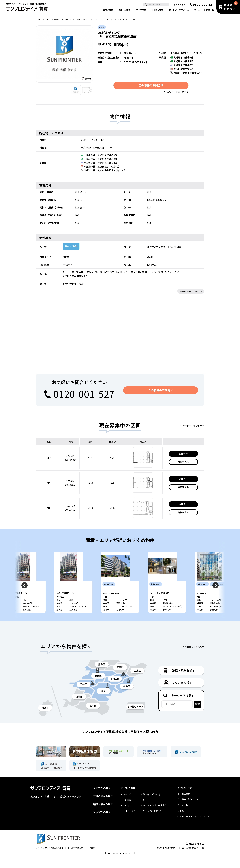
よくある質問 (184, 804)
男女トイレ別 (71, 247)
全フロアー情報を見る (194, 427)
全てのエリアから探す (193, 657)
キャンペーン (204, 10)
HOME (38, 19)
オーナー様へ (180, 5)
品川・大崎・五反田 (85, 19)
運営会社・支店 (185, 798)
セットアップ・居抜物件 (155, 816)
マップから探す (102, 822)
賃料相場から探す (103, 806)
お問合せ (183, 455)
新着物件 (127, 805)
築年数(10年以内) (152, 805)
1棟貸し (127, 816)
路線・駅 (124, 10)
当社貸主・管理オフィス (189, 809)
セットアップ (179, 10)
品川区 (68, 19)
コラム (181, 821)
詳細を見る (183, 463)
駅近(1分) (148, 810)
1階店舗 (127, 810)
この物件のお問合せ (151, 86)
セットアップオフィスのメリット (193, 827)
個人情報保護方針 (75, 858)
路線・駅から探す (103, 814)
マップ (141, 10)
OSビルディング (106, 19)
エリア (108, 10)
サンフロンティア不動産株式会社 (50, 858)
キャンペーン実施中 (153, 821)
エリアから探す (53, 19)
